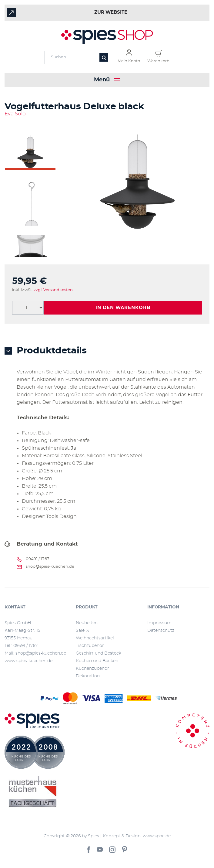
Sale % (82, 631)
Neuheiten (87, 623)
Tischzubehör (90, 646)
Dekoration (88, 676)
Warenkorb (158, 61)
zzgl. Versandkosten (53, 290)
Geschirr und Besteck (99, 653)
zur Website (111, 12)
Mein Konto (129, 61)
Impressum (159, 623)
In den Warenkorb (123, 308)
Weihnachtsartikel (95, 638)
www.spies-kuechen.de (28, 661)
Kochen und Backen (97, 661)
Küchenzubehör (92, 669)
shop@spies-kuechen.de (50, 567)
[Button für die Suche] (104, 57)
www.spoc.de (157, 836)
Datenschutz (161, 631)
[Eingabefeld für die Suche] (77, 57)
